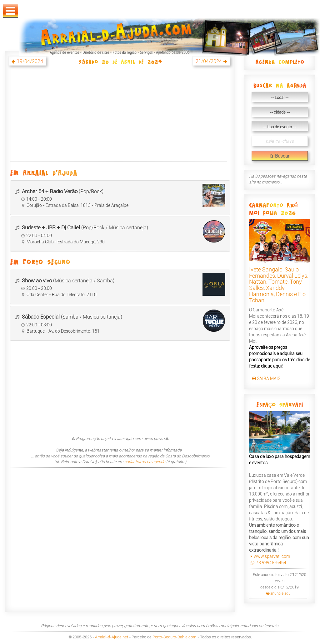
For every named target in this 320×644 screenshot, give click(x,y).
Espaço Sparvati (280, 404)
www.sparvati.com (270, 556)
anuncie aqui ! (280, 593)
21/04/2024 (209, 61)
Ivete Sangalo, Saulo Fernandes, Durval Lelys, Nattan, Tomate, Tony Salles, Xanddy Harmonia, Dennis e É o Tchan (279, 285)
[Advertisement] (120, 117)
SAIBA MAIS (266, 378)
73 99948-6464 (268, 563)
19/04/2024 (30, 61)
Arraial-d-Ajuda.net (112, 637)
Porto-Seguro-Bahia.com (175, 637)
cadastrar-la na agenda (145, 462)
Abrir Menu (11, 11)
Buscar (280, 156)
